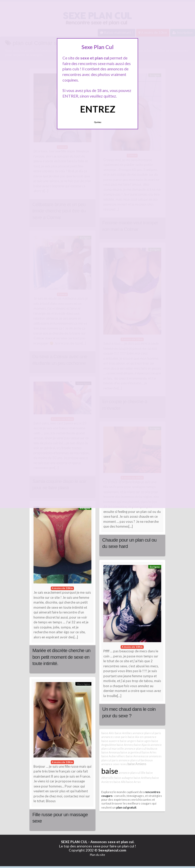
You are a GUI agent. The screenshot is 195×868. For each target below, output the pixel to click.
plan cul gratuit (126, 807)
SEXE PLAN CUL (74, 842)
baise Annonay (111, 752)
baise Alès (108, 733)
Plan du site (97, 855)
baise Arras (133, 782)
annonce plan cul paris (147, 733)
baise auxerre (110, 741)
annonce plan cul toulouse (141, 748)
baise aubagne (124, 778)
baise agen (144, 741)
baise (110, 771)
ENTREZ (98, 109)
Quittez (98, 122)
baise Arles (149, 752)
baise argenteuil (131, 752)
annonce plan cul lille (132, 773)
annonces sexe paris (114, 737)
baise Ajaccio (142, 745)
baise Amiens (137, 764)
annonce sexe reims (114, 764)
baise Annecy (125, 745)
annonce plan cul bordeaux (136, 760)
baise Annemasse (137, 756)
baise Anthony (143, 778)
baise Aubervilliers (113, 756)
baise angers (128, 741)
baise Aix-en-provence (142, 737)
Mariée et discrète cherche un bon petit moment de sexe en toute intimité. (61, 657)
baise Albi (120, 782)
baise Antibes (123, 733)
